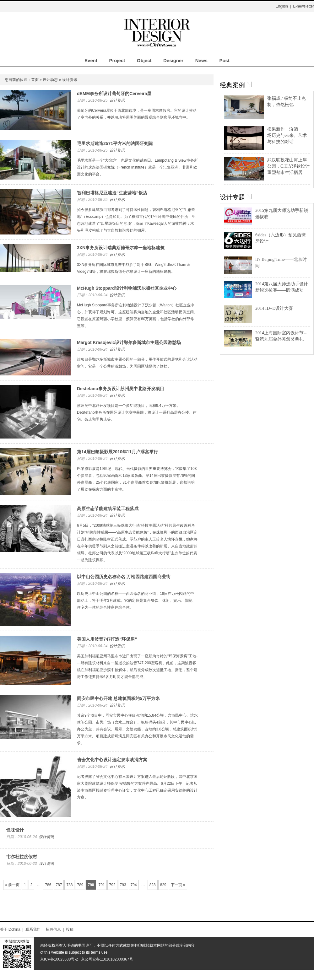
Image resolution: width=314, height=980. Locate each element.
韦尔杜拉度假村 (22, 857)
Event (91, 60)
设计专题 (232, 197)
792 (112, 885)
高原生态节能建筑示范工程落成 (108, 509)
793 (123, 885)
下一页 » (178, 885)
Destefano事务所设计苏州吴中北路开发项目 (121, 389)
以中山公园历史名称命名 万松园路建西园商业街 (124, 577)
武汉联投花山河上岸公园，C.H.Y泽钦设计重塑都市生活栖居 (288, 166)
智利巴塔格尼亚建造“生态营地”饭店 (112, 193)
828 (153, 885)
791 (102, 885)
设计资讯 (117, 100)
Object (144, 60)
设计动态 (50, 80)
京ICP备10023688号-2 (59, 959)
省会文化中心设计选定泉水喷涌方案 (112, 760)
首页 (35, 80)
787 (59, 885)
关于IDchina (10, 929)
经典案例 (232, 85)
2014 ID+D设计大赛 (274, 308)
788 (69, 885)
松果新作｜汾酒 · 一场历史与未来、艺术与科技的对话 (287, 135)
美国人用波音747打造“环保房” (107, 639)
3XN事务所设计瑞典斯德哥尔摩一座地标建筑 (121, 248)
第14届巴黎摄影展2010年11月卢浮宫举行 (117, 452)
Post (224, 60)
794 (134, 885)
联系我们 (33, 929)
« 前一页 (12, 885)
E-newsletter (303, 6)
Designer (173, 60)
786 (48, 885)
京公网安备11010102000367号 (107, 959)
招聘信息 (53, 929)
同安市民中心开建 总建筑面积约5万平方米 (118, 698)
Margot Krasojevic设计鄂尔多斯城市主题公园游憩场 (129, 342)
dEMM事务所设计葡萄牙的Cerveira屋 (114, 94)
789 (80, 885)
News (201, 60)
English (282, 6)
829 (163, 885)
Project (117, 60)
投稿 (70, 929)
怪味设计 (15, 830)
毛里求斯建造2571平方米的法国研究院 (115, 143)
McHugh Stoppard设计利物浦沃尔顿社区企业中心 (127, 288)
